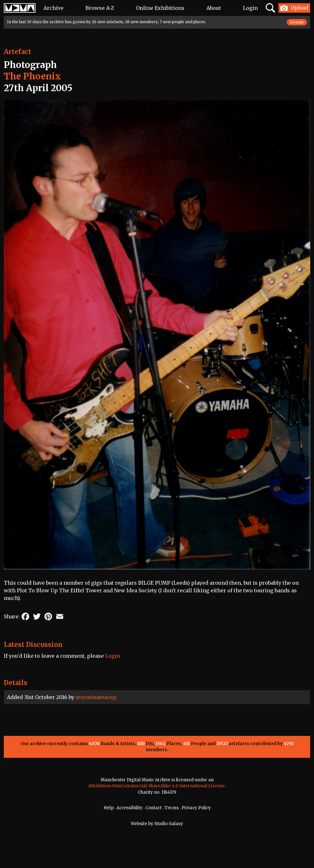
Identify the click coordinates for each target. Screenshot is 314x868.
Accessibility (130, 808)
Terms (172, 808)
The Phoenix (32, 76)
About (214, 8)
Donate (297, 22)
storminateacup (96, 697)
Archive (53, 8)
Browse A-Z (100, 8)
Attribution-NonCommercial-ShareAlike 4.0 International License (157, 786)
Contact (154, 808)
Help (109, 808)
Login (250, 8)
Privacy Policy (196, 808)
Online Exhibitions (160, 8)
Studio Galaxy (169, 824)
